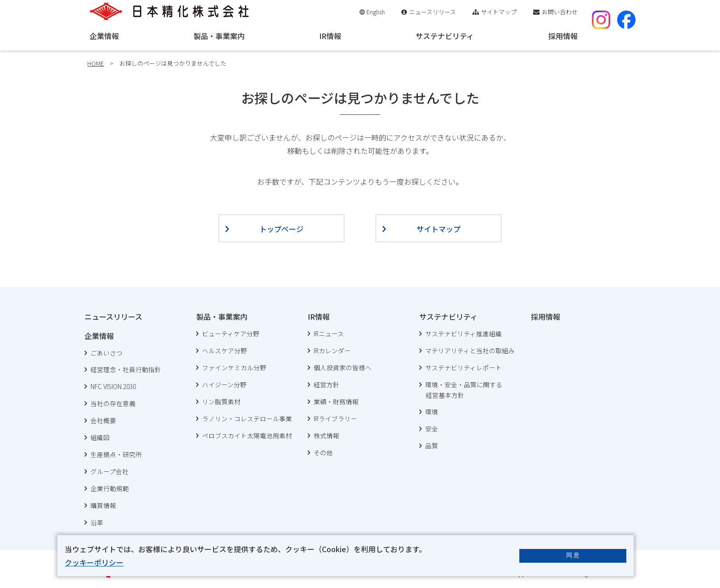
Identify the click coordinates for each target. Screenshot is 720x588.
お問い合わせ (560, 12)
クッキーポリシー (94, 562)
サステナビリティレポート (464, 367)
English (376, 12)
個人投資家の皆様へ (343, 367)
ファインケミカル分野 (234, 367)
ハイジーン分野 (224, 384)
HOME (96, 63)
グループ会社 (110, 471)
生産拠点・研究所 (116, 454)
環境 (432, 412)
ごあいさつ (107, 353)
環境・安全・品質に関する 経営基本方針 (461, 390)
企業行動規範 (110, 488)
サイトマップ (499, 12)
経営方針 (326, 384)
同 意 (573, 555)
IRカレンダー (332, 351)
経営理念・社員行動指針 (126, 369)
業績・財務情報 (336, 401)
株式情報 (326, 435)
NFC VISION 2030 (113, 386)
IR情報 (330, 36)
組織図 (100, 437)
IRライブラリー (335, 418)
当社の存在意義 (113, 403)
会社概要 (103, 420)
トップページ (281, 229)
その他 (323, 452)
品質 (432, 446)
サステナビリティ (445, 36)
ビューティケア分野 (231, 334)
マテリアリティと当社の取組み (470, 351)
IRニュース (329, 334)
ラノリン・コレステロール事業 (247, 418)
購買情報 (103, 505)
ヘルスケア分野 (225, 351)
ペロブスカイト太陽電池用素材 (247, 435)
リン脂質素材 (221, 401)
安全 (432, 429)
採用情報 (563, 36)
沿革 (97, 522)
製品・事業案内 (219, 36)
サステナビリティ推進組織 (464, 334)
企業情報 (104, 36)
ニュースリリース (433, 12)
